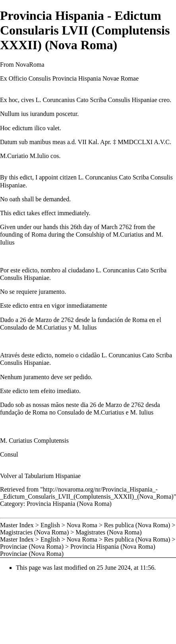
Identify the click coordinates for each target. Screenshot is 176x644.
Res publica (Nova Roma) (137, 525)
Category (12, 504)
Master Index (17, 525)
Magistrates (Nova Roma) (108, 532)
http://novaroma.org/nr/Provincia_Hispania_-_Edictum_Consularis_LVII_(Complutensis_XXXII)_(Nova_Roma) (87, 493)
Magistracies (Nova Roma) (34, 532)
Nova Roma (82, 525)
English (50, 525)
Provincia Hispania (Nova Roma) (69, 504)
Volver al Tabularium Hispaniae (40, 476)
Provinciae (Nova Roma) (32, 547)
